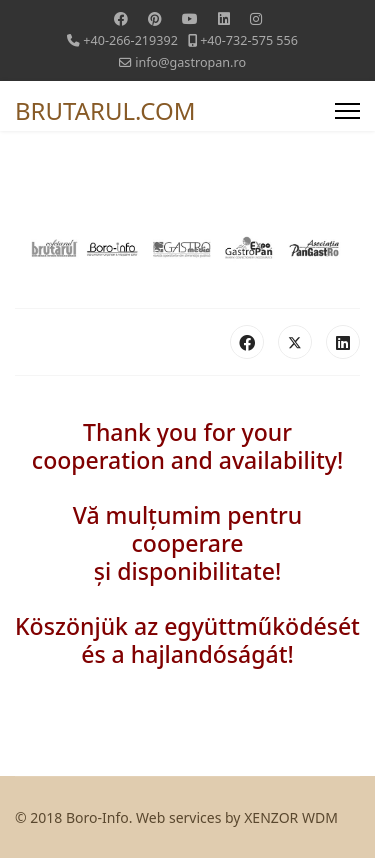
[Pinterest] (155, 18)
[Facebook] (121, 18)
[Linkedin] (224, 18)
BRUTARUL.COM (105, 111)
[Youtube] (190, 18)
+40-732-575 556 (249, 40)
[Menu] (347, 111)
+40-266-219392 (130, 40)
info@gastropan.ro (190, 62)
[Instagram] (256, 18)
